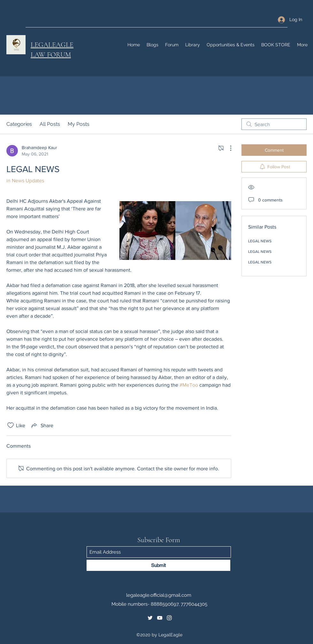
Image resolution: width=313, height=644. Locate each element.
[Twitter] (150, 618)
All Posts (50, 124)
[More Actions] (227, 148)
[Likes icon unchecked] (11, 425)
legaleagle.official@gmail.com (159, 595)
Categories (19, 124)
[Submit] (158, 565)
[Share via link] (42, 425)
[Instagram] (169, 618)
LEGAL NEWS (260, 241)
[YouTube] (160, 618)
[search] (274, 124)
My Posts (79, 124)
